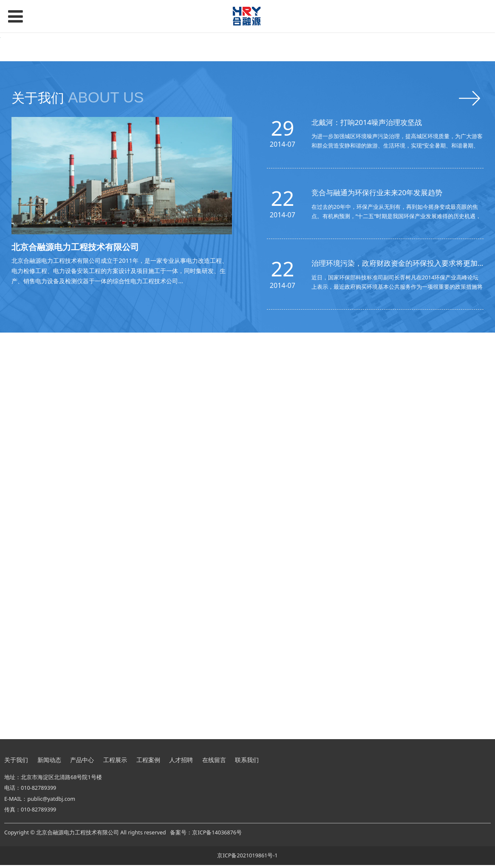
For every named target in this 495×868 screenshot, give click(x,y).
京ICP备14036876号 (217, 835)
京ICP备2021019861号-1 (247, 858)
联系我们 (247, 762)
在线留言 (214, 762)
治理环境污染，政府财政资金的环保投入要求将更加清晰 (402, 417)
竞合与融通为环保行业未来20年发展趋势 (377, 346)
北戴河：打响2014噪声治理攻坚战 (367, 275)
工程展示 (115, 762)
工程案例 (148, 762)
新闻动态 (49, 762)
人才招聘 (181, 762)
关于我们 (16, 762)
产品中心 (82, 762)
